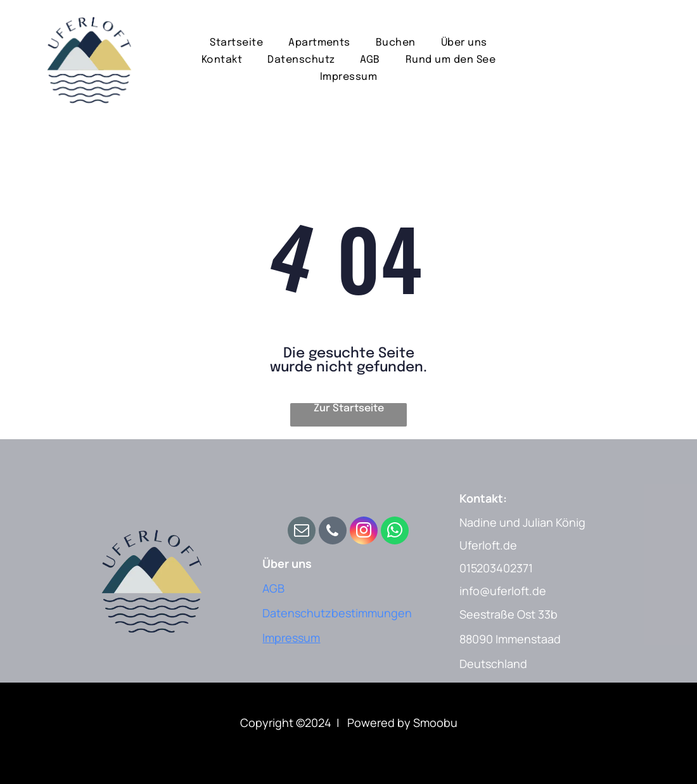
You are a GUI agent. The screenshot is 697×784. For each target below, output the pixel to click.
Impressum (291, 638)
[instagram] (364, 532)
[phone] (333, 532)
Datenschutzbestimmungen (337, 613)
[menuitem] (236, 42)
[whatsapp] (395, 532)
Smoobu (435, 723)
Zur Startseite (349, 408)
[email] (302, 532)
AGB (273, 588)
